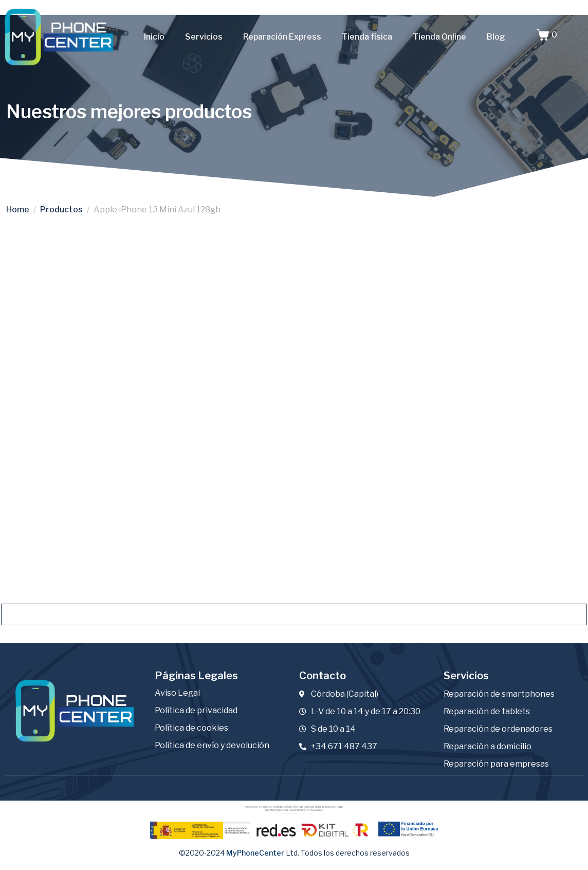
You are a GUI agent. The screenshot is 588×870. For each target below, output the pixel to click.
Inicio (154, 37)
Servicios (204, 37)
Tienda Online (439, 37)
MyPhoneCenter (255, 853)
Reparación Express (282, 37)
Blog (496, 37)
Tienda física (367, 37)
